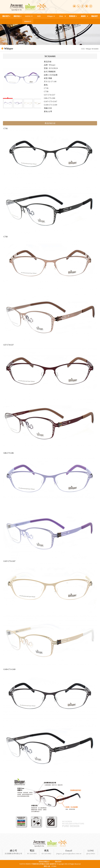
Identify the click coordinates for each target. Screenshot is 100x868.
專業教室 (72, 16)
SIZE (39, 16)
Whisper (50, 16)
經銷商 (83, 16)
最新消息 (17, 16)
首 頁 (83, 49)
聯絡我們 (94, 16)
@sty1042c (91, 854)
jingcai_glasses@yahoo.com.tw (69, 854)
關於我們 (6, 16)
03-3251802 (32, 854)
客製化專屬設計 (44, 862)
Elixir (61, 16)
